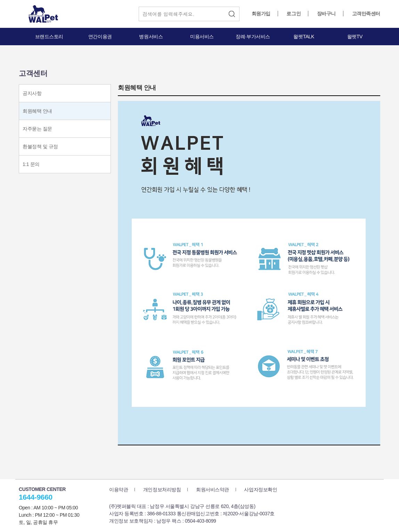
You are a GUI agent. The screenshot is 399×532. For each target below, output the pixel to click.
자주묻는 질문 (37, 129)
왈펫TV (355, 37)
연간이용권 (100, 37)
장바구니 (326, 14)
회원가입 (261, 14)
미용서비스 (202, 37)
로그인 (294, 14)
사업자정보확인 (260, 490)
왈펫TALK (304, 37)
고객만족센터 (366, 14)
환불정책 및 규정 (40, 146)
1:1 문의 (31, 164)
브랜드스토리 (49, 37)
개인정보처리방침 (162, 490)
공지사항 (32, 93)
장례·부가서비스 (253, 37)
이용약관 (119, 490)
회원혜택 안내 (37, 111)
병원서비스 (151, 37)
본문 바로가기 (0, 0)
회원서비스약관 (213, 490)
